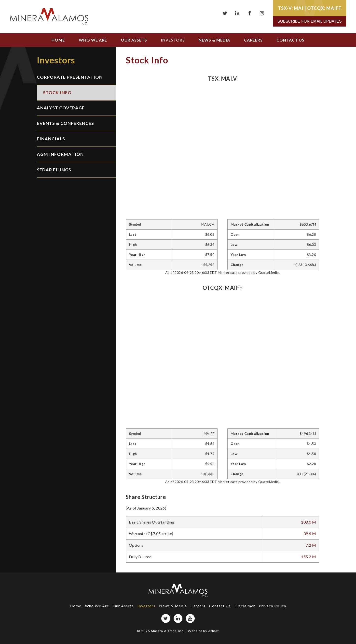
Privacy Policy (273, 606)
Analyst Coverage (61, 108)
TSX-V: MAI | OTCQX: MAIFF (310, 8)
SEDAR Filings (54, 170)
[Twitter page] (225, 13)
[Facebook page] (250, 13)
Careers (253, 40)
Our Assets (134, 40)
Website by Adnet (203, 631)
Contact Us (290, 40)
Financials (51, 139)
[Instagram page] (262, 13)
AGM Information (60, 155)
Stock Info (57, 93)
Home (58, 40)
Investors (173, 40)
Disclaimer (245, 606)
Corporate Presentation (70, 77)
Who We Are (93, 40)
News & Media (214, 40)
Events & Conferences (65, 124)
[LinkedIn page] (237, 13)
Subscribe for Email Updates (309, 21)
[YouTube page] (190, 618)
